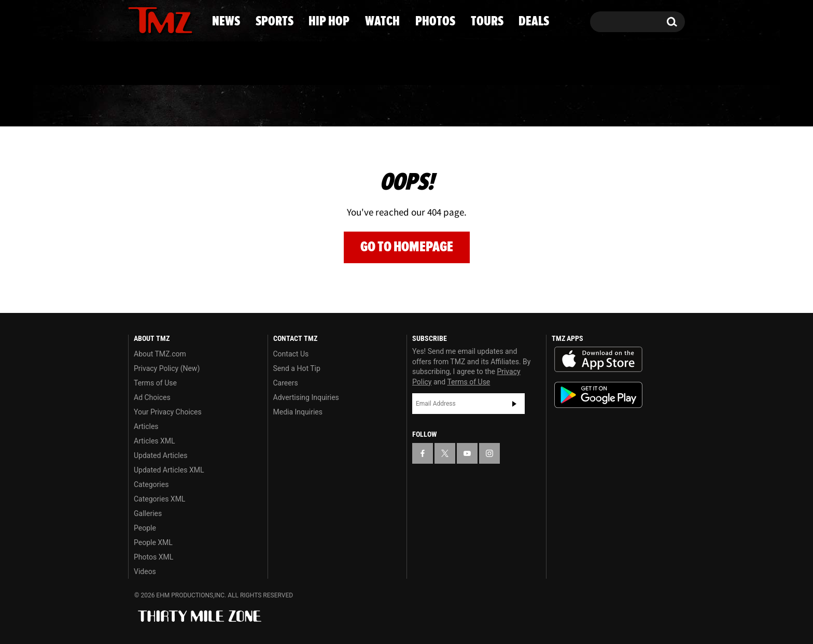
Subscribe (514, 404)
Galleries (148, 513)
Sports (230, 106)
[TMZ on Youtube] (170, 19)
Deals (643, 106)
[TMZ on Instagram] (190, 19)
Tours (567, 106)
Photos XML (153, 557)
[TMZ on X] (152, 19)
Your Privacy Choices (168, 412)
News (153, 106)
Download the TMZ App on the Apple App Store (598, 360)
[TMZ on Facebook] (137, 19)
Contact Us (291, 354)
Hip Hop (318, 106)
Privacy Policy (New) (167, 368)
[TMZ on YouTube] (467, 453)
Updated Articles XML (169, 470)
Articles (146, 426)
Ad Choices (152, 397)
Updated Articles (160, 455)
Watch (402, 106)
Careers (286, 383)
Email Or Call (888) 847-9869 (247, 64)
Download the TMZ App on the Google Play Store (598, 395)
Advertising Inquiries (306, 397)
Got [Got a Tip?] (161, 64)
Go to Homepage (407, 247)
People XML (153, 542)
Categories (151, 484)
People (145, 528)
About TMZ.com (160, 354)
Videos (145, 571)
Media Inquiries (298, 412)
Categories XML (159, 499)
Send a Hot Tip (297, 368)
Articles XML (155, 441)
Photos (485, 106)
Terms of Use (155, 383)
